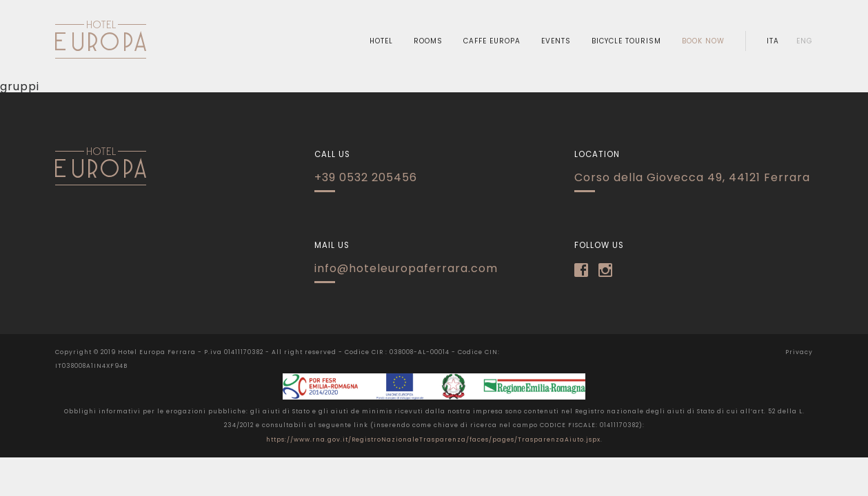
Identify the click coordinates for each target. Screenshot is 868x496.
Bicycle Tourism (626, 41)
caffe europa (492, 41)
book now (703, 41)
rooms (428, 41)
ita (773, 41)
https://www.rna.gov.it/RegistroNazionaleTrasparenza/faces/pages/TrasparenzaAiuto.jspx (433, 440)
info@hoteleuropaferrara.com (406, 268)
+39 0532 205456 (366, 177)
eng (805, 41)
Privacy (799, 352)
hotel (381, 41)
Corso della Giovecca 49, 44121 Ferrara (692, 177)
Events (556, 41)
